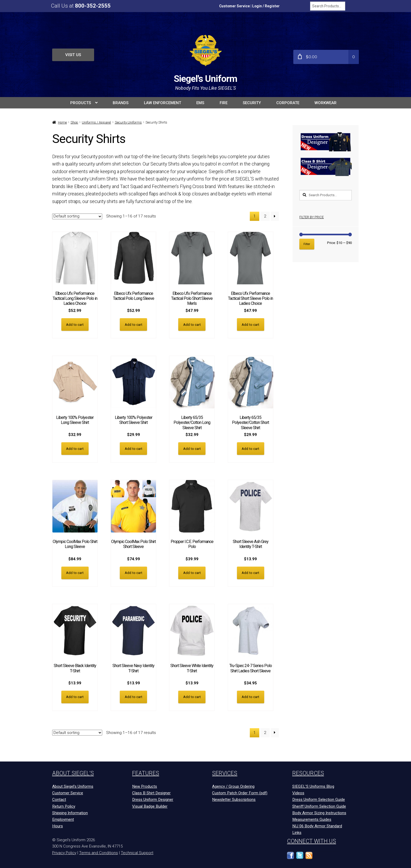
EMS (200, 103)
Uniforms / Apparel (96, 122)
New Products (145, 786)
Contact (59, 799)
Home (62, 122)
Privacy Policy (64, 852)
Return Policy (64, 805)
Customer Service (234, 6)
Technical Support (137, 852)
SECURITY (252, 103)
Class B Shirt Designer (151, 792)
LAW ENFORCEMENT (163, 103)
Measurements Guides (312, 819)
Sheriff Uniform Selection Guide (319, 805)
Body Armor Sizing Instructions (319, 812)
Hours (58, 825)
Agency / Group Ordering (233, 786)
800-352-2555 (93, 6)
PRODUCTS (81, 103)
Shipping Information (70, 812)
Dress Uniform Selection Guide (319, 799)
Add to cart (75, 324)
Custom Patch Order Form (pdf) (240, 792)
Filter (307, 244)
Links (297, 832)
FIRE (224, 103)
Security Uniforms (128, 122)
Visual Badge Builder (150, 805)
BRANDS (121, 103)
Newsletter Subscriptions (234, 799)
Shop (74, 122)
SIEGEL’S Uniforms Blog (313, 786)
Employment (63, 819)
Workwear (326, 103)
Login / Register (266, 6)
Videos (298, 792)
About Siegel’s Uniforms (73, 786)
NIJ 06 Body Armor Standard (317, 825)
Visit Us (73, 55)
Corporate (288, 103)
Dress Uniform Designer (153, 799)
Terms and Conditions (99, 852)
